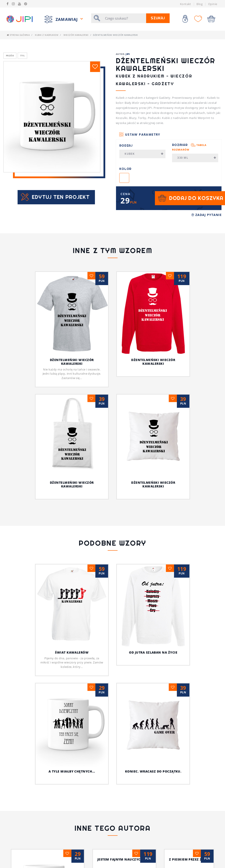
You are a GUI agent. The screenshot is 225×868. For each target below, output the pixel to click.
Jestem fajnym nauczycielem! (153, 797)
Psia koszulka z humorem (72, 797)
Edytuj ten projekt (61, 197)
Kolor (125, 169)
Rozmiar (189, 147)
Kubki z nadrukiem (47, 35)
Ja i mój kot (153, 832)
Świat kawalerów (72, 652)
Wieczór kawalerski (76, 35)
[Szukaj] (124, 18)
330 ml (197, 158)
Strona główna (18, 35)
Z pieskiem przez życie (72, 832)
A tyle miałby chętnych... (72, 693)
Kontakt (186, 4)
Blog (200, 4)
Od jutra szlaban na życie (153, 652)
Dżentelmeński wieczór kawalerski (72, 362)
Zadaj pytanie (207, 215)
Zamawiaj (67, 19)
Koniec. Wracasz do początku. (145, 704)
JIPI (128, 54)
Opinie (213, 4)
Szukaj (158, 18)
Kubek (144, 154)
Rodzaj (126, 146)
